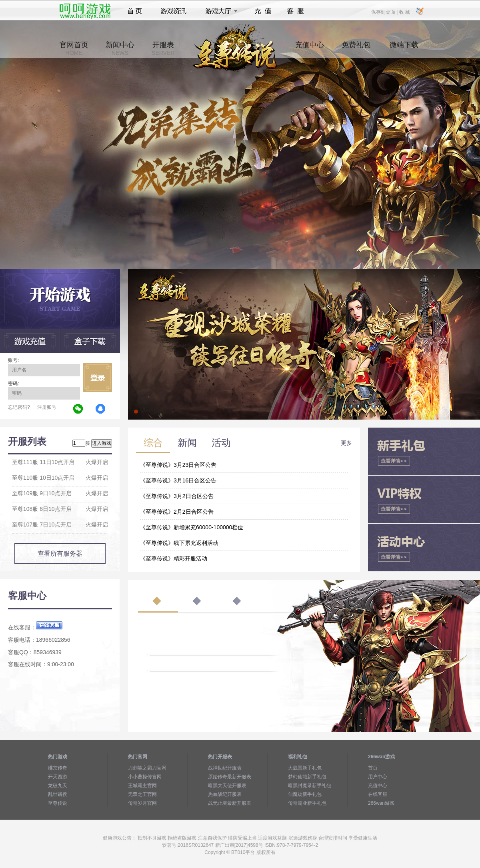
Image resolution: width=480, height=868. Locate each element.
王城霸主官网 (142, 786)
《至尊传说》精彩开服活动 (174, 559)
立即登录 (98, 378)
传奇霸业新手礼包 (307, 803)
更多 (346, 443)
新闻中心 (120, 48)
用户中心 (378, 777)
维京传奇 (58, 768)
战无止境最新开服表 (230, 803)
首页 (135, 11)
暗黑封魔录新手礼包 (310, 786)
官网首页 (74, 48)
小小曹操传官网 (145, 777)
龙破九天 (58, 786)
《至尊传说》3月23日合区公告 (178, 465)
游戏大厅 (219, 11)
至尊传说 (58, 803)
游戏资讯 (174, 11)
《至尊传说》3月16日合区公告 (178, 480)
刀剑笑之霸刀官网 (147, 768)
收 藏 (404, 12)
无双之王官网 (142, 794)
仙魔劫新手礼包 (305, 794)
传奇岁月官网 (142, 803)
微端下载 (404, 48)
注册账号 (47, 407)
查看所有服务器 (60, 554)
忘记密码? (19, 407)
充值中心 (310, 48)
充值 (263, 11)
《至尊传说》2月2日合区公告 (177, 512)
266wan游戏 (381, 803)
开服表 (163, 48)
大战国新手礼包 (305, 768)
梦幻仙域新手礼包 (307, 777)
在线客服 (378, 794)
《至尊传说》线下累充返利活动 (179, 543)
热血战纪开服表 (225, 794)
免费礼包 (356, 48)
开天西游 (58, 777)
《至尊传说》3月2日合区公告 (177, 496)
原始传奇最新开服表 (230, 777)
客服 (296, 11)
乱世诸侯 (58, 794)
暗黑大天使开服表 (227, 786)
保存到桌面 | (385, 12)
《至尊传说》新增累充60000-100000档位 (192, 527)
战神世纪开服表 (225, 768)
